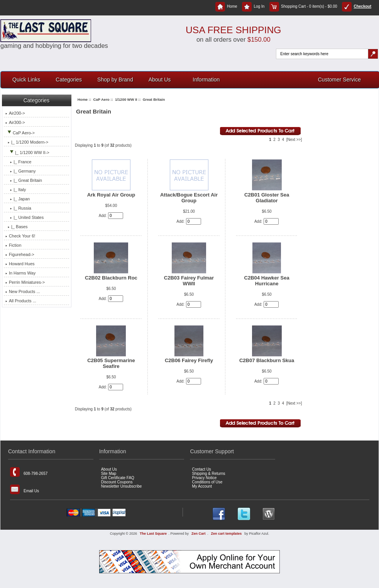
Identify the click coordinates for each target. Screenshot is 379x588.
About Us (160, 80)
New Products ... (23, 291)
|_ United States (25, 217)
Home (226, 6)
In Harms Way (20, 273)
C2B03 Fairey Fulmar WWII (189, 281)
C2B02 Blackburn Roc (111, 278)
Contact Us (201, 469)
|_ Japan (18, 199)
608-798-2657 (29, 472)
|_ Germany (21, 171)
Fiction (13, 245)
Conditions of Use (207, 482)
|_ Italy (16, 190)
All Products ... (21, 301)
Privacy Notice (204, 478)
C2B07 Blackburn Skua (267, 360)
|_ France (19, 162)
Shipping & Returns (208, 474)
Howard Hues (20, 264)
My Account (202, 486)
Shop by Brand (115, 80)
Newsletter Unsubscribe (122, 486)
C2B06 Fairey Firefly (189, 360)
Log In (253, 6)
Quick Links (26, 80)
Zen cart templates (227, 534)
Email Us (25, 489)
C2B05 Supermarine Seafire (111, 363)
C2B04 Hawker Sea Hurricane (267, 281)
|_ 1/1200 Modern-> (27, 142)
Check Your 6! (20, 236)
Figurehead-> (20, 254)
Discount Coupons (117, 482)
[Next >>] (294, 140)
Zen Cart (199, 534)
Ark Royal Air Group (111, 195)
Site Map (109, 474)
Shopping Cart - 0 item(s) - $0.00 (303, 6)
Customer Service (339, 80)
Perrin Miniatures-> (25, 282)
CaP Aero (101, 99)
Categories (69, 80)
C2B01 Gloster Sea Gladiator (267, 198)
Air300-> (15, 122)
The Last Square (153, 534)
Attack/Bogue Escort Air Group (189, 198)
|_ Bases (17, 227)
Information (206, 80)
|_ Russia (18, 208)
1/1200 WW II (126, 99)
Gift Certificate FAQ (118, 478)
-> (20, 133)
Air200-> (15, 113)
